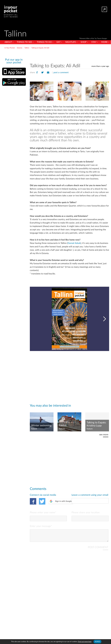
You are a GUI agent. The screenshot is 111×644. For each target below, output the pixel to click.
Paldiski (63, 426)
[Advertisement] (69, 55)
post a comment (61, 72)
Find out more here (85, 642)
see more (104, 435)
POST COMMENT (98, 549)
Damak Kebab (74, 243)
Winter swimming (41, 426)
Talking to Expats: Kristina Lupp (96, 424)
